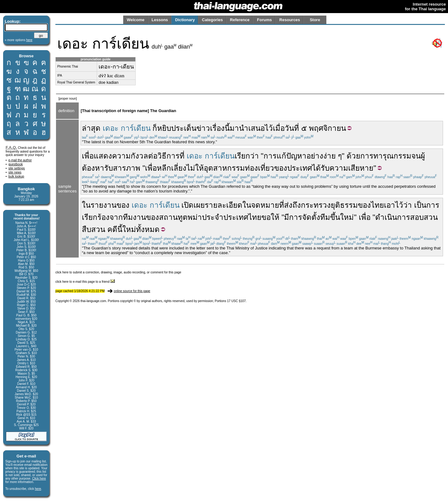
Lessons (160, 20)
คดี (112, 229)
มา (234, 128)
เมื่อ (279, 128)
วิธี (162, 156)
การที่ (175, 156)
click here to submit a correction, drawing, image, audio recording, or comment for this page (118, 272)
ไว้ (269, 128)
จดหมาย (265, 205)
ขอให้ (270, 217)
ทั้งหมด (148, 229)
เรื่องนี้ (220, 128)
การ (367, 156)
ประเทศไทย (242, 217)
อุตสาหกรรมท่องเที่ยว (239, 168)
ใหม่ (347, 217)
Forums (264, 20)
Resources (290, 20)
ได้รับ (321, 168)
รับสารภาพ (122, 168)
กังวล (139, 156)
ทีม (325, 217)
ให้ (199, 168)
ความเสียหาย (351, 168)
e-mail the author (20, 160)
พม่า (195, 217)
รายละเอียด (224, 205)
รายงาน (103, 205)
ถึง (297, 205)
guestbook (16, 164)
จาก (116, 217)
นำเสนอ (252, 128)
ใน (86, 205)
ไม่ (191, 168)
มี (287, 217)
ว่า (408, 205)
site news (15, 172)
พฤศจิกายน (327, 128)
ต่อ (153, 156)
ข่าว (203, 128)
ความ (121, 156)
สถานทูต (173, 217)
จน (416, 156)
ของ (281, 168)
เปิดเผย (193, 205)
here (38, 489)
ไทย (377, 205)
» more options (19, 40)
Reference (240, 20)
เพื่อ (88, 156)
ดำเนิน (386, 217)
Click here (39, 478)
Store (315, 20)
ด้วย (353, 156)
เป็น (420, 205)
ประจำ (213, 217)
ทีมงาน (134, 217)
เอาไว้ (394, 205)
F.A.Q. (11, 147)
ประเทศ (300, 168)
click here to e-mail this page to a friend (85, 282)
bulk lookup (16, 176)
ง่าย (329, 156)
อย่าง (315, 156)
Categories (212, 20)
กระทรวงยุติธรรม (329, 205)
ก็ (155, 128)
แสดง (103, 156)
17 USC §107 (236, 301)
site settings (17, 168)
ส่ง (288, 205)
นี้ (120, 229)
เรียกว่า (247, 156)
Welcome (135, 20)
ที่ (282, 205)
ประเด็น (184, 128)
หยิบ (164, 128)
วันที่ (292, 128)
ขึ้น (335, 217)
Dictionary (185, 20)
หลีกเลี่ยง (172, 168)
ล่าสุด (91, 128)
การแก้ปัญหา (285, 156)
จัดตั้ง (311, 217)
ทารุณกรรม (392, 156)
